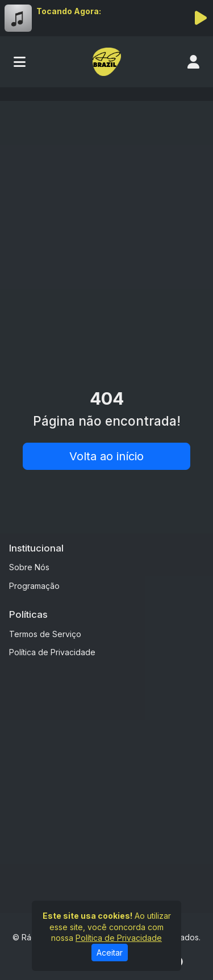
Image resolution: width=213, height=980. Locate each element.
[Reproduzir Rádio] (201, 18)
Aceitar (110, 953)
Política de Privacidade (52, 652)
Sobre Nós (29, 567)
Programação (34, 586)
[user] (193, 62)
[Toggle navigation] (20, 62)
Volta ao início (106, 456)
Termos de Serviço (45, 634)
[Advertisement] (106, 222)
